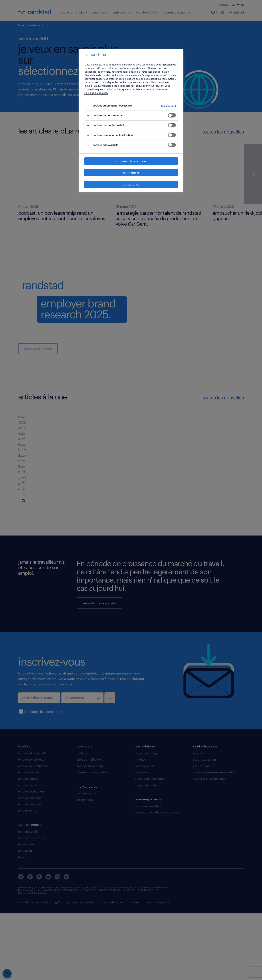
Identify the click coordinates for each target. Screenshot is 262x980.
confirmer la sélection (131, 161)
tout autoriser (131, 184)
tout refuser (131, 173)
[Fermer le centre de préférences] (7, 974)
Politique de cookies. (96, 93)
